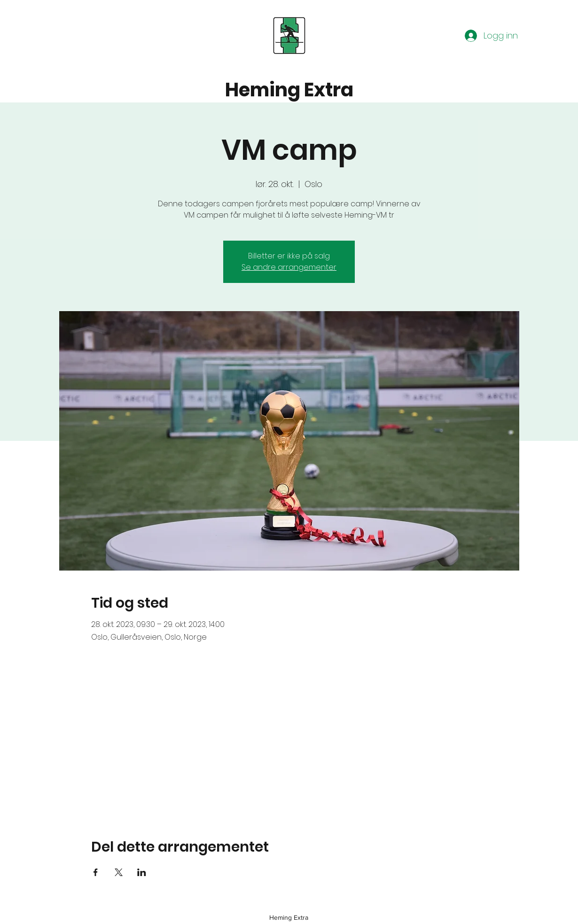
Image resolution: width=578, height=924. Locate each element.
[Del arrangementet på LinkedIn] (142, 872)
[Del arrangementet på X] (119, 872)
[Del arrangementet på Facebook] (96, 872)
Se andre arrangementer (289, 267)
